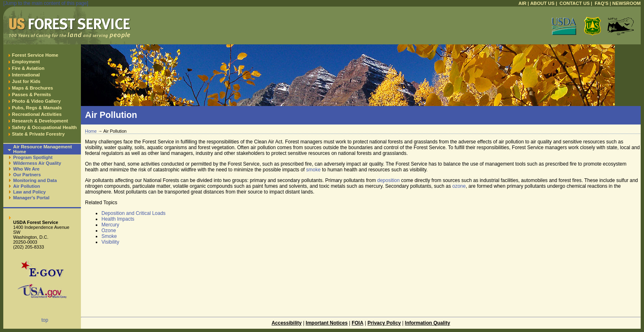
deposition (388, 180)
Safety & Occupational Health (44, 127)
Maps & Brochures (32, 88)
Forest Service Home (35, 55)
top (45, 320)
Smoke (109, 236)
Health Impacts (118, 219)
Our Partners (27, 175)
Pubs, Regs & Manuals (37, 108)
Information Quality (428, 323)
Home (91, 131)
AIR (522, 3)
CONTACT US (574, 3)
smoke (313, 170)
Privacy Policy (384, 323)
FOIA (358, 323)
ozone (459, 186)
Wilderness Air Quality (37, 163)
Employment (26, 62)
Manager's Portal (31, 198)
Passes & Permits (31, 95)
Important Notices (327, 323)
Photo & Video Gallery (36, 101)
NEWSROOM (627, 3)
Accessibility (286, 323)
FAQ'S (602, 3)
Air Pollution (26, 186)
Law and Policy (29, 192)
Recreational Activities (37, 114)
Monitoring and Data (35, 180)
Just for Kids (26, 81)
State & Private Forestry (38, 134)
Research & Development (40, 121)
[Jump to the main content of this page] (46, 3)
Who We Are (26, 169)
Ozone (109, 231)
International (26, 75)
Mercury (110, 225)
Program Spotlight (33, 157)
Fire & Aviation (28, 68)
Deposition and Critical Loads (133, 213)
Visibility (110, 242)
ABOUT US (542, 3)
